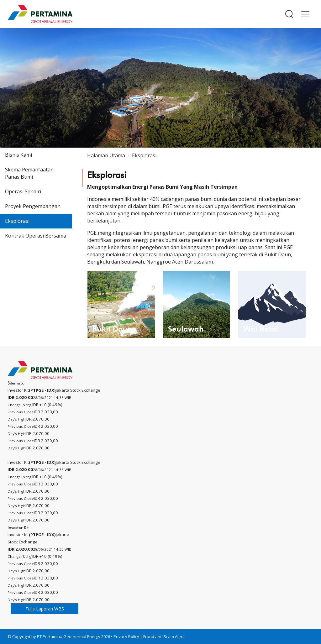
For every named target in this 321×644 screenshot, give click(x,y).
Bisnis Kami (18, 155)
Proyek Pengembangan (33, 206)
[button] (289, 14)
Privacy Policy (126, 636)
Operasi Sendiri (23, 191)
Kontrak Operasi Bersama (36, 236)
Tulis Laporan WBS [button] (45, 609)
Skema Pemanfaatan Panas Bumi (29, 173)
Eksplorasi (17, 221)
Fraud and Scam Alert (163, 636)
